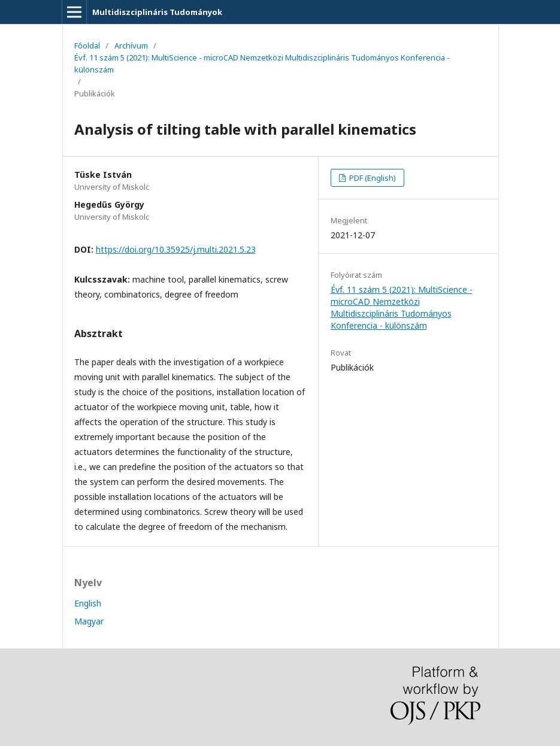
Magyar (89, 621)
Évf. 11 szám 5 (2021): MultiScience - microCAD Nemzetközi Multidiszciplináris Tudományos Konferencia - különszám (262, 63)
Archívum (131, 46)
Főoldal (87, 46)
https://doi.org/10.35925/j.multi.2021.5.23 (176, 249)
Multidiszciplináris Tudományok (157, 12)
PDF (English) (372, 178)
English (88, 603)
